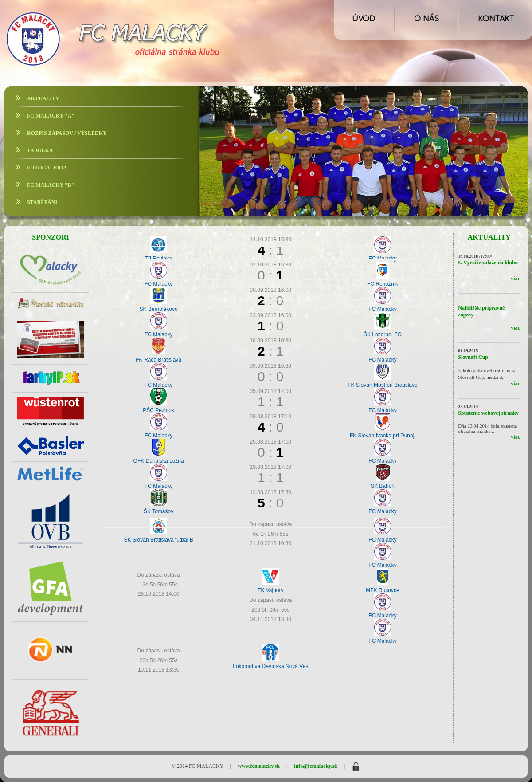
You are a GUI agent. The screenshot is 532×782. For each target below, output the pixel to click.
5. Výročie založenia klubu (488, 263)
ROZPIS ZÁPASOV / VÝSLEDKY (67, 133)
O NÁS (426, 19)
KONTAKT (496, 19)
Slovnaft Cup (473, 357)
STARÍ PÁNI (42, 202)
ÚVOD (364, 19)
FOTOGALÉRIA (47, 168)
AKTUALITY (43, 98)
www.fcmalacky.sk (259, 766)
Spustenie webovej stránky (488, 413)
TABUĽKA (40, 150)
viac (515, 279)
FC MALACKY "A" (51, 116)
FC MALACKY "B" (51, 185)
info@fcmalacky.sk (316, 766)
